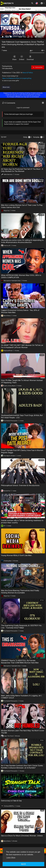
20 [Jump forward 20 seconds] (32, 37)
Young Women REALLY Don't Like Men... (17, 555)
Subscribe (38, 67)
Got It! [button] (23, 864)
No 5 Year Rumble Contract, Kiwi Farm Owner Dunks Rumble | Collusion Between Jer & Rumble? (22, 767)
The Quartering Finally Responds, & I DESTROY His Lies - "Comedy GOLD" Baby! (21, 627)
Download (30, 58)
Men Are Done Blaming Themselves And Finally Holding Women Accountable (20, 592)
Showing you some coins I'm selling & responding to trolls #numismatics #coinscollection (22, 241)
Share (14, 58)
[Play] (3, 37)
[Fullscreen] (43, 37)
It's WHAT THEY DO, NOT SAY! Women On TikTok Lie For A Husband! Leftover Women (22, 346)
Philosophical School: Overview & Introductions (20, 485)
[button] (37, 3)
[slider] (14, 37)
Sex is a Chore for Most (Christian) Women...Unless (22, 836)
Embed (22, 58)
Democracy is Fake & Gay (11, 801)
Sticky (25, 137)
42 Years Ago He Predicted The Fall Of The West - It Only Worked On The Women (22, 170)
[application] (23, 26)
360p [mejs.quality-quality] (39, 37)
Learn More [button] (11, 858)
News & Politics (28, 73)
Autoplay (36, 137)
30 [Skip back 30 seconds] (28, 37)
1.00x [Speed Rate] (25, 37)
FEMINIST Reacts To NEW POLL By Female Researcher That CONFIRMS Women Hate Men (20, 662)
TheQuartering (7, 66)
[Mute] (36, 37)
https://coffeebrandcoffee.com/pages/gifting (17, 78)
